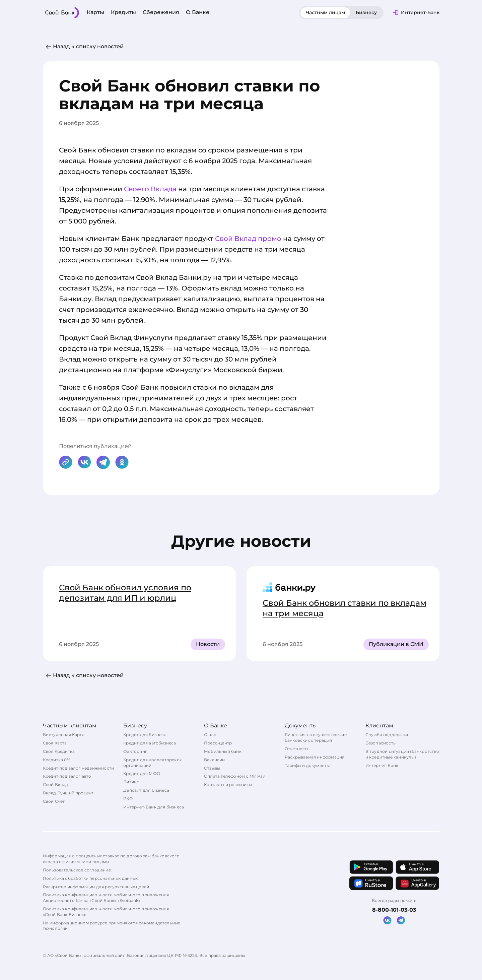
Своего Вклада (150, 189)
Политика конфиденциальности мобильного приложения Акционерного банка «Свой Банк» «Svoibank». (106, 898)
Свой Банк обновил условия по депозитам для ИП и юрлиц (125, 593)
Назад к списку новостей (88, 46)
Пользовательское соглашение (77, 870)
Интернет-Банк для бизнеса (154, 807)
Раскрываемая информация (315, 757)
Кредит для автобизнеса (150, 743)
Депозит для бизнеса (146, 790)
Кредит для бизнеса (145, 735)
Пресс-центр (218, 743)
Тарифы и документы (307, 765)
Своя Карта (55, 743)
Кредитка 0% (57, 760)
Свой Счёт (54, 801)
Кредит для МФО (142, 773)
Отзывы (212, 768)
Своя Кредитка (59, 751)
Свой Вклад (56, 785)
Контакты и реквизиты (228, 785)
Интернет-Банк (382, 765)
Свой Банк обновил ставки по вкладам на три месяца (345, 608)
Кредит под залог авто (67, 776)
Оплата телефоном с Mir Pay (234, 776)
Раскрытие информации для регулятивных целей (96, 887)
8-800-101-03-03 (394, 910)
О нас (210, 735)
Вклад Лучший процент (68, 793)
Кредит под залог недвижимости (79, 768)
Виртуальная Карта (64, 735)
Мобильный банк (223, 751)
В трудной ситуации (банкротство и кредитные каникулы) (402, 754)
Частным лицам (325, 12)
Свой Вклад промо (248, 239)
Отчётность (297, 749)
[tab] (325, 13)
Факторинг (135, 751)
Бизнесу (366, 12)
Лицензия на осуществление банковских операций (316, 737)
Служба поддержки (387, 735)
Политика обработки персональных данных (90, 878)
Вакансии (215, 760)
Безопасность (381, 743)
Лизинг (131, 782)
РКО (128, 799)
